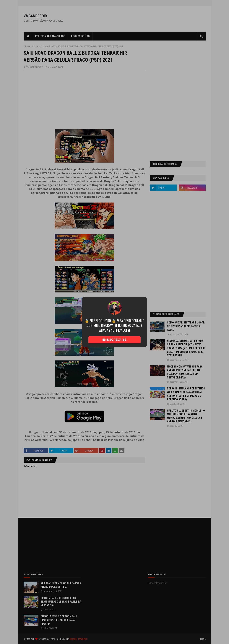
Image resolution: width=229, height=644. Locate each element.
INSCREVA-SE (114, 340)
